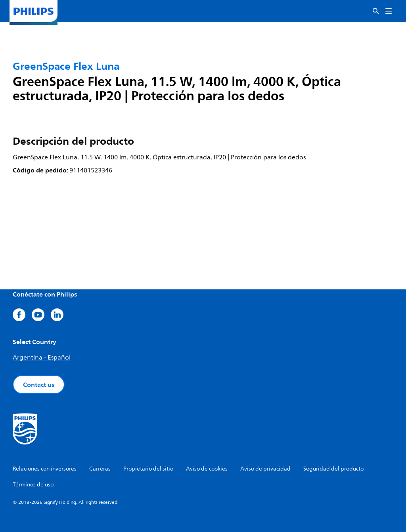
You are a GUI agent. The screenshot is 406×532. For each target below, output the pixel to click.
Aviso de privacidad (265, 469)
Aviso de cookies (207, 469)
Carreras (100, 469)
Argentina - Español (42, 358)
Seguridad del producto (333, 469)
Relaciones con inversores (45, 469)
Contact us (39, 385)
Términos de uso (33, 485)
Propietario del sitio (148, 469)
